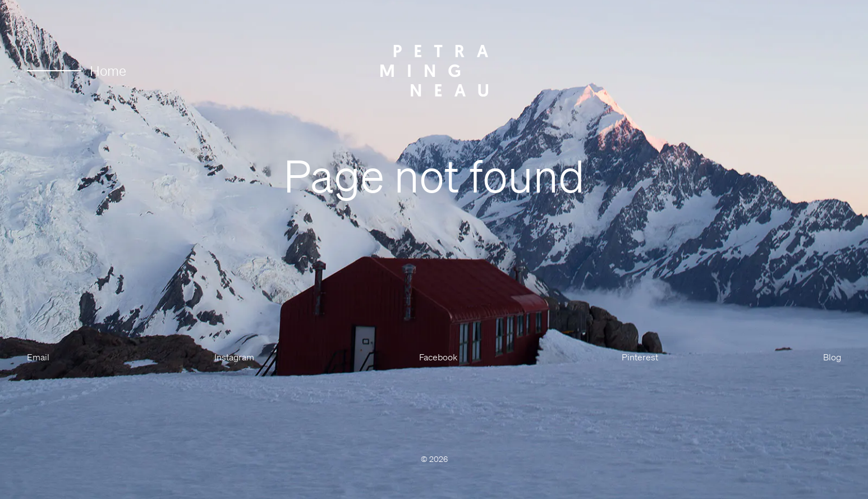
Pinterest (640, 357)
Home (77, 71)
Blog (832, 357)
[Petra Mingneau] (434, 71)
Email (38, 357)
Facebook (438, 357)
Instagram (234, 357)
